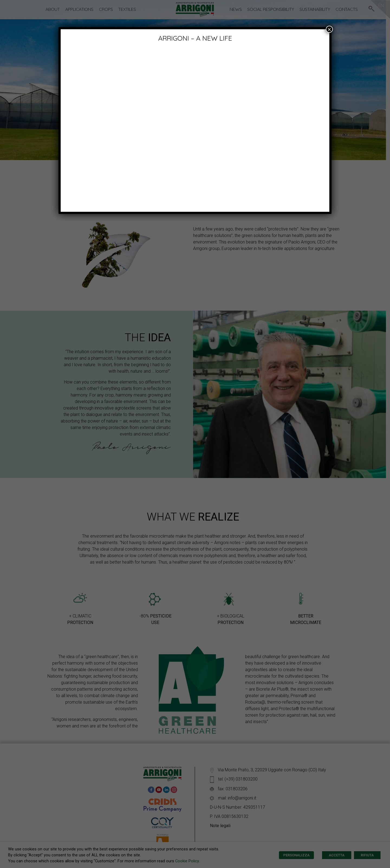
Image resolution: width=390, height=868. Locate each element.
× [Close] (329, 29)
